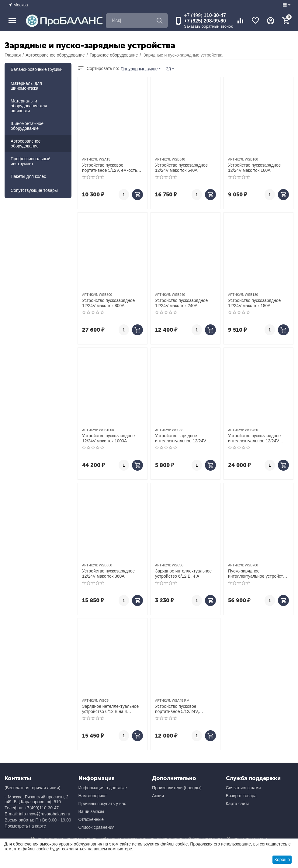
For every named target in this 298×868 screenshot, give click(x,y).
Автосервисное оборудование (26, 144)
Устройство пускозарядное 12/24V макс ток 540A (181, 168)
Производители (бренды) (177, 788)
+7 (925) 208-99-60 (205, 21)
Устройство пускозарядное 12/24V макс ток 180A (254, 303)
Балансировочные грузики (37, 69)
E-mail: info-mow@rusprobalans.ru (37, 814)
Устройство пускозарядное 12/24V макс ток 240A (181, 303)
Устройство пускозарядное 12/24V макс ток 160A (254, 168)
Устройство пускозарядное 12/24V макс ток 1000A (108, 438)
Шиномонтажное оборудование (27, 126)
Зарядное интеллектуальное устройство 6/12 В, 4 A (183, 574)
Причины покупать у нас (102, 804)
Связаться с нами (243, 788)
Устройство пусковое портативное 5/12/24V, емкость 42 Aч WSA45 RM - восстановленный (182, 709)
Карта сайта (238, 804)
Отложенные (91, 819)
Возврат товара (241, 796)
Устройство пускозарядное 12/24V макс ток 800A (108, 303)
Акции (158, 796)
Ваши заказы (91, 811)
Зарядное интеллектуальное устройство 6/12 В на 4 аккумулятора (110, 709)
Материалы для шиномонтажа (26, 86)
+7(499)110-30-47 (42, 808)
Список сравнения (97, 827)
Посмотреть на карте (25, 826)
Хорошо (282, 859)
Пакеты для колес (28, 176)
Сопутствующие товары (34, 190)
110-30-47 (205, 15)
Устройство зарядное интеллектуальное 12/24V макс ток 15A (181, 438)
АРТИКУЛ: (90, 159)
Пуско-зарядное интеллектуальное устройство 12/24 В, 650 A (258, 574)
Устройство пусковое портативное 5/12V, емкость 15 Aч (110, 168)
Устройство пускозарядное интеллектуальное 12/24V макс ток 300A (254, 438)
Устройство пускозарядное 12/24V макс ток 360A (108, 574)
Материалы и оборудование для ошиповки (29, 106)
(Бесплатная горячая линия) (32, 788)
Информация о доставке (103, 788)
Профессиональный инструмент (31, 161)
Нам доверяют (93, 796)
